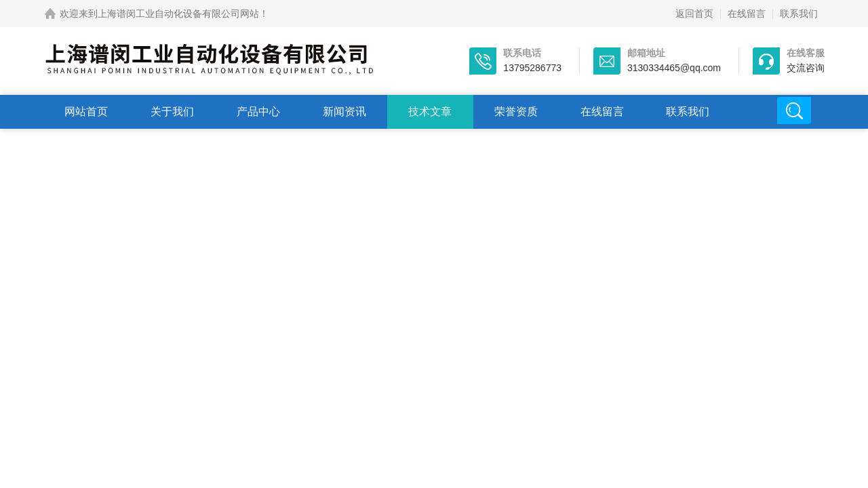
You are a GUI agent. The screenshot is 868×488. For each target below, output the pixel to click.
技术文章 (430, 111)
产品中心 (258, 111)
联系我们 (799, 14)
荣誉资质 (516, 111)
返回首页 (694, 14)
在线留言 (747, 14)
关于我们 (172, 111)
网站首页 (86, 111)
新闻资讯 (344, 111)
